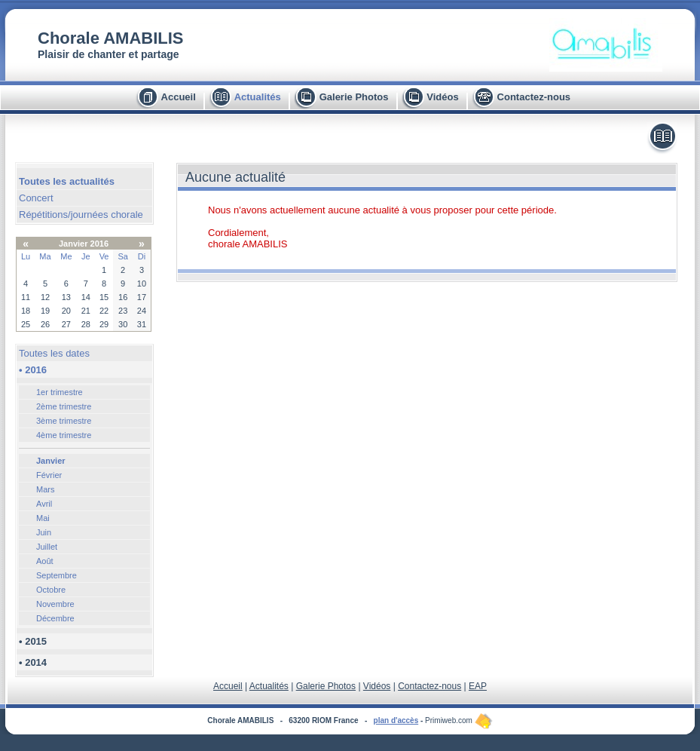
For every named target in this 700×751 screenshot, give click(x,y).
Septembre (57, 575)
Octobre (51, 590)
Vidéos (442, 97)
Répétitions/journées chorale (81, 215)
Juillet (47, 547)
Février (49, 475)
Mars (45, 489)
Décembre (55, 618)
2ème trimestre (64, 406)
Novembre (55, 604)
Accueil (179, 97)
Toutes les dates (54, 353)
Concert (36, 198)
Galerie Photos (354, 97)
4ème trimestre (64, 435)
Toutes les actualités (67, 181)
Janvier (51, 461)
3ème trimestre (64, 421)
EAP (478, 686)
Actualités (258, 97)
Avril (44, 504)
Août (45, 561)
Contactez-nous (534, 97)
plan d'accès (396, 720)
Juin (44, 532)
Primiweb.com (459, 720)
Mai (43, 518)
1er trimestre (60, 392)
